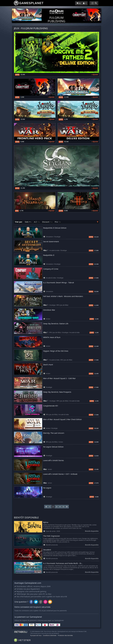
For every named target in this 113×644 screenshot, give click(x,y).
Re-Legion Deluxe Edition (53, 447)
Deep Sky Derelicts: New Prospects (57, 392)
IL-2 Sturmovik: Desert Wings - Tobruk (59, 283)
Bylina (46, 522)
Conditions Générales (50, 635)
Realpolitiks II (49, 255)
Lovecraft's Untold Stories (54, 460)
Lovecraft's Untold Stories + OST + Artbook (60, 474)
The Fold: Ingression (52, 536)
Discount (47, 222)
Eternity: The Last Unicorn (54, 433)
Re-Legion (47, 488)
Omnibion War (49, 310)
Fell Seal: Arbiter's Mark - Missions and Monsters (63, 296)
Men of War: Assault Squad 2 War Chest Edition (62, 419)
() (79, 3)
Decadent (47, 550)
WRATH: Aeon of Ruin (52, 337)
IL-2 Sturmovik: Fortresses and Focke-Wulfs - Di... (63, 563)
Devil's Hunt (48, 365)
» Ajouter (95, 75)
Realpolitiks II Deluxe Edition (55, 228)
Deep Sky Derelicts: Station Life (56, 324)
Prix (58, 222)
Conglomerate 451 (51, 406)
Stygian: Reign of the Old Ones (56, 351)
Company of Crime (51, 269)
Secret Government (51, 242)
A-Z (37, 222)
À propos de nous (36, 635)
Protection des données (65, 635)
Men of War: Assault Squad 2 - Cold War (59, 378)
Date (28, 222)
